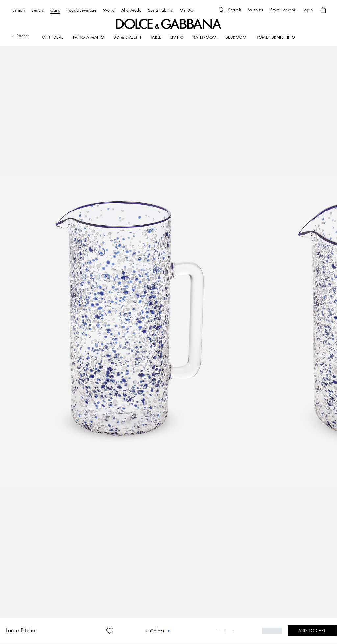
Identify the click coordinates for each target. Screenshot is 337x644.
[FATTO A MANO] (89, 37)
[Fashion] (18, 10)
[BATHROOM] (205, 37)
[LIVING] (177, 37)
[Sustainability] (161, 10)
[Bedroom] (236, 37)
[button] (230, 10)
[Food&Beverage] (82, 10)
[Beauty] (38, 10)
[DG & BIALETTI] (127, 37)
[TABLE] (156, 37)
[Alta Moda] (131, 10)
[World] (109, 10)
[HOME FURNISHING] (275, 37)
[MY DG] (187, 10)
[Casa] (55, 10)
